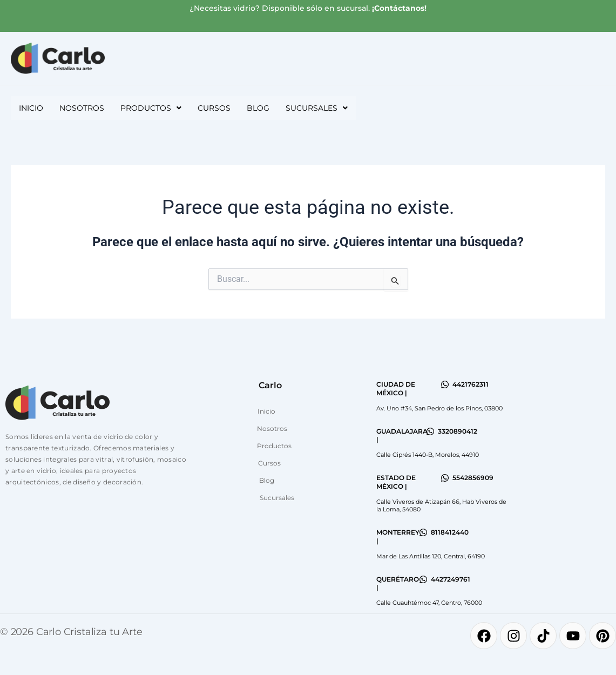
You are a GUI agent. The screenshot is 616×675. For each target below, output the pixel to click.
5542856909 (473, 478)
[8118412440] (423, 532)
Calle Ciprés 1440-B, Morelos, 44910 (428, 455)
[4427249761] (423, 579)
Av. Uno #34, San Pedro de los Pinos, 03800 (439, 408)
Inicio (31, 108)
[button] (151, 108)
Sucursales (317, 108)
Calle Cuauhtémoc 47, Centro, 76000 (429, 603)
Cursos (214, 108)
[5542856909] (445, 478)
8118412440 (450, 532)
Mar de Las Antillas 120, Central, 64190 (431, 556)
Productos (151, 108)
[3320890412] (430, 431)
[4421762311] (445, 384)
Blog (258, 108)
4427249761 (451, 579)
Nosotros (82, 108)
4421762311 (471, 384)
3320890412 (458, 431)
